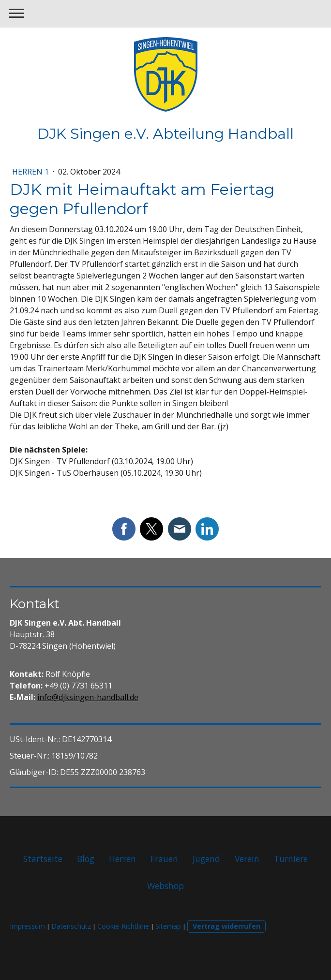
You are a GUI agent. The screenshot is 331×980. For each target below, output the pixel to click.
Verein (247, 859)
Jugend (206, 859)
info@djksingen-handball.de (88, 697)
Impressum (27, 926)
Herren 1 (31, 172)
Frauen (164, 859)
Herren (122, 859)
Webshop (165, 886)
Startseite (43, 859)
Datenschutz (71, 926)
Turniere (291, 859)
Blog (86, 859)
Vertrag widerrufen (226, 926)
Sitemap (168, 926)
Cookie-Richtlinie (123, 926)
